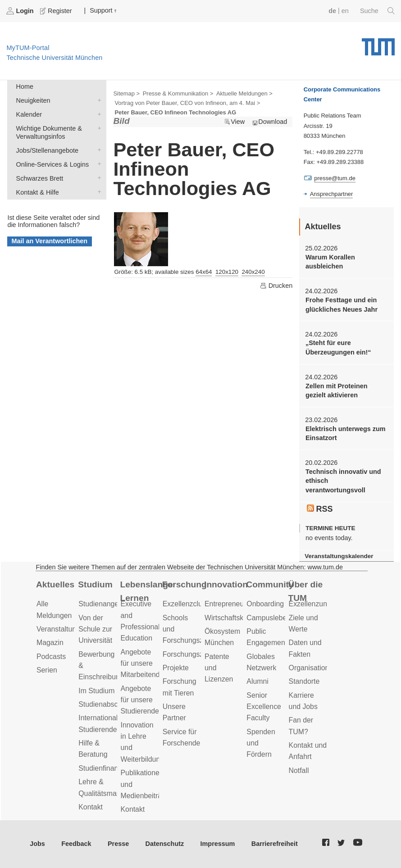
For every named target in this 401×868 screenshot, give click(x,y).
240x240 (253, 272)
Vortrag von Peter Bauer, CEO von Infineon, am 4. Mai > (187, 103)
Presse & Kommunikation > (178, 93)
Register (57, 11)
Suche (377, 11)
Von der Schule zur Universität (95, 629)
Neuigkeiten (97, 100)
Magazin (50, 643)
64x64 (204, 272)
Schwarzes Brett (97, 178)
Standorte (304, 681)
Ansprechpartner (332, 194)
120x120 (227, 272)
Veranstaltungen (62, 629)
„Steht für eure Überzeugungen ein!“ (338, 347)
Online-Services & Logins (97, 164)
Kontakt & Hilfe (97, 192)
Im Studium (96, 691)
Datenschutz (165, 844)
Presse (118, 844)
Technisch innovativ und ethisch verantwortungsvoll (343, 481)
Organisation (309, 668)
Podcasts (51, 657)
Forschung (185, 584)
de (332, 11)
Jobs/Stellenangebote (97, 150)
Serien (47, 670)
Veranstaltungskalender (339, 556)
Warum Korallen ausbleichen (330, 262)
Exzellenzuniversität (320, 604)
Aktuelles (55, 584)
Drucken (276, 286)
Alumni (257, 681)
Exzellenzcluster (188, 604)
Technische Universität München (378, 44)
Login (21, 11)
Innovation (226, 584)
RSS (320, 509)
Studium (95, 584)
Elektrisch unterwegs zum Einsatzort (346, 433)
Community (270, 584)
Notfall (299, 770)
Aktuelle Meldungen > (244, 93)
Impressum (218, 844)
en (345, 11)
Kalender (97, 114)
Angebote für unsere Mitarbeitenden (144, 663)
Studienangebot (103, 604)
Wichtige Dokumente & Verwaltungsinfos (97, 128)
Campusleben (269, 618)
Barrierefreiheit (275, 844)
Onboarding (265, 604)
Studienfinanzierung (110, 768)
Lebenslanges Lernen (147, 591)
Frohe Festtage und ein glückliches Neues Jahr (342, 304)
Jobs (37, 844)
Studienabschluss (106, 704)
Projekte (176, 668)
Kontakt (91, 807)
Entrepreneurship (232, 604)
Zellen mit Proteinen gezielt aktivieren (337, 391)
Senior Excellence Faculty (264, 707)
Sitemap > (126, 93)
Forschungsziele (189, 654)
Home (25, 86)
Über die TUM (306, 591)
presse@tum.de (335, 178)
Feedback (76, 844)
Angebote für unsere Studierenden (142, 700)
